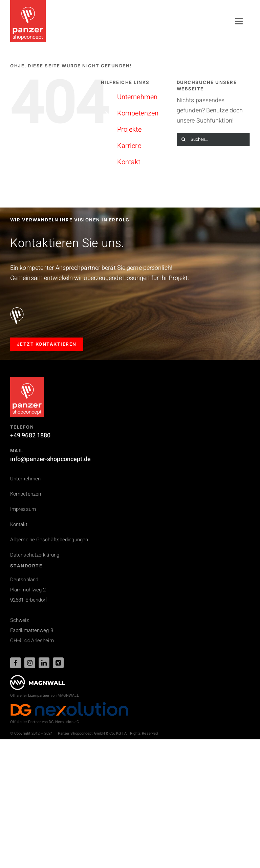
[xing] (58, 663)
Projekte (129, 129)
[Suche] (183, 139)
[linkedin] (44, 663)
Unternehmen (137, 97)
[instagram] (30, 663)
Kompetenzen (138, 113)
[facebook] (16, 663)
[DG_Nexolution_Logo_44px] (69, 704)
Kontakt (129, 162)
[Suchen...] (213, 139)
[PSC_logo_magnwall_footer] (38, 678)
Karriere (129, 146)
